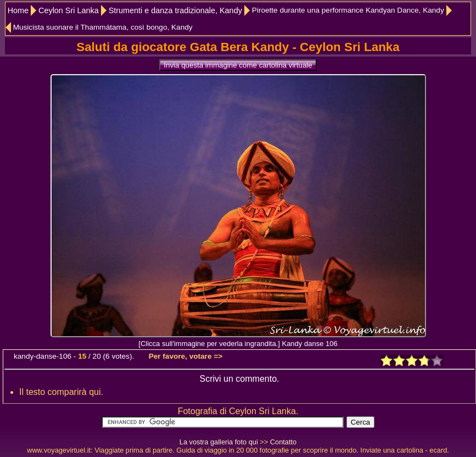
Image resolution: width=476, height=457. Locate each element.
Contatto (283, 442)
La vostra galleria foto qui (219, 442)
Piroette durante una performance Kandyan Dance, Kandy (348, 10)
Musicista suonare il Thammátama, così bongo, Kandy (103, 27)
